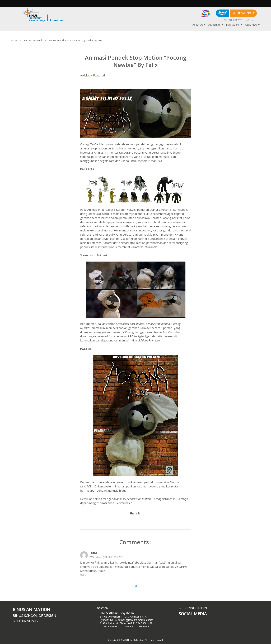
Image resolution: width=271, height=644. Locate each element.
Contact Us (252, 20)
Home (14, 40)
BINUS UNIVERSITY (233, 20)
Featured (99, 75)
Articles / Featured (33, 40)
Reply (83, 575)
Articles (85, 75)
